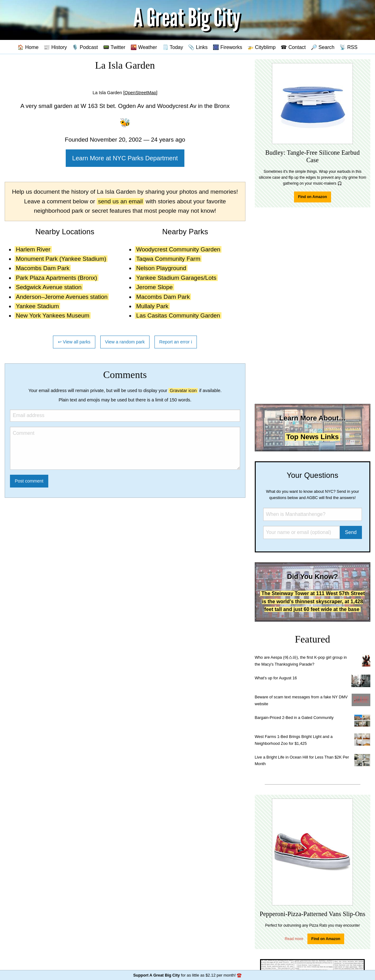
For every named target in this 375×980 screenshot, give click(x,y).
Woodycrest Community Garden (178, 249)
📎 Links (198, 47)
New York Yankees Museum (53, 315)
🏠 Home (28, 47)
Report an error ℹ (176, 342)
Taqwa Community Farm (168, 259)
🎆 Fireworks (227, 47)
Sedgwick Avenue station (49, 287)
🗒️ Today (173, 47)
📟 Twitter (114, 47)
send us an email (121, 201)
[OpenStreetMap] (140, 93)
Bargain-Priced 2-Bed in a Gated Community (294, 718)
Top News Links (313, 437)
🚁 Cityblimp (261, 47)
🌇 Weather (144, 47)
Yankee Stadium (37, 306)
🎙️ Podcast (85, 47)
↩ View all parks (74, 342)
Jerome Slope (154, 287)
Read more (294, 939)
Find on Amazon (313, 197)
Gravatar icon (183, 391)
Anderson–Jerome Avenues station (62, 297)
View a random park (125, 342)
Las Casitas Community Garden (178, 315)
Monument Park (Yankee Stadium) (61, 259)
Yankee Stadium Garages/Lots (176, 278)
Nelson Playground (161, 268)
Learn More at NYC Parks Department (125, 158)
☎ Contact (293, 47)
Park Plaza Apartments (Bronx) (57, 278)
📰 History (55, 47)
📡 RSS (349, 47)
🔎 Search (323, 47)
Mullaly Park (152, 306)
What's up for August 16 (276, 678)
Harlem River (33, 249)
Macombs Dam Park (43, 268)
